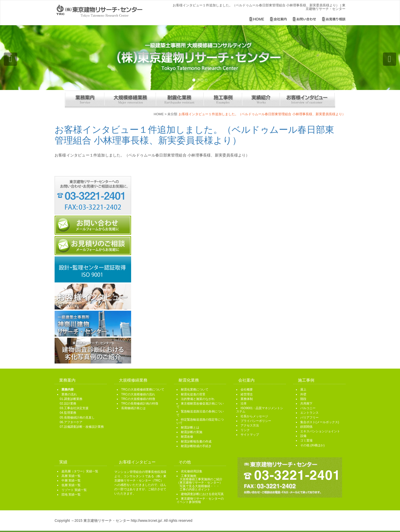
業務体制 (247, 399)
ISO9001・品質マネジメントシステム (260, 410)
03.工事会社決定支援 (74, 408)
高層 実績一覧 (71, 476)
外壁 (303, 394)
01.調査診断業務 (71, 399)
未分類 (172, 114)
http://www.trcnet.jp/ (146, 521)
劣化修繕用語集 (192, 471)
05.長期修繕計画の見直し (77, 418)
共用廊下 (306, 404)
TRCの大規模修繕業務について (143, 390)
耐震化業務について (195, 390)
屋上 (303, 390)
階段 (303, 399)
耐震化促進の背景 (193, 394)
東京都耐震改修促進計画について (200, 405)
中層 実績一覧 (71, 481)
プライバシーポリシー (256, 421)
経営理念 (247, 394)
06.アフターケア (71, 422)
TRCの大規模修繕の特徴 (138, 399)
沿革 (244, 404)
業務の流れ (69, 394)
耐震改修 (187, 437)
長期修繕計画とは (133, 408)
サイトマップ (250, 435)
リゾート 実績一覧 (74, 490)
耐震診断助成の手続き (196, 446)
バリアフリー (309, 418)
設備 (303, 436)
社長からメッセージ (254, 416)
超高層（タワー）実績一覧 (80, 471)
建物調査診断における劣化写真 (202, 494)
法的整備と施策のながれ (198, 399)
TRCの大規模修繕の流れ (138, 394)
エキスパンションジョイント (320, 431)
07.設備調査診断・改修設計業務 (82, 427)
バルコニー (308, 408)
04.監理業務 (68, 413)
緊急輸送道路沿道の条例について (200, 413)
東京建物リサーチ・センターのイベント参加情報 (200, 500)
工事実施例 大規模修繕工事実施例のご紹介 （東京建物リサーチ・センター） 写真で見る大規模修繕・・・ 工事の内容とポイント (199, 483)
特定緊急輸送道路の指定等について (200, 421)
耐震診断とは (190, 427)
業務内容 (68, 390)
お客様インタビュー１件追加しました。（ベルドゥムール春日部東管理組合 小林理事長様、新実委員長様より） (194, 135)
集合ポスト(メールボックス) (320, 422)
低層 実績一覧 (71, 485)
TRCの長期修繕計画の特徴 (140, 404)
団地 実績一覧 (71, 495)
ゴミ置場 (306, 440)
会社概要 (247, 390)
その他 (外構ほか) (312, 445)
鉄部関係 (306, 427)
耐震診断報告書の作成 (196, 442)
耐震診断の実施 (192, 432)
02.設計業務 (68, 404)
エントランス (309, 413)
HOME (159, 114)
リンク (245, 430)
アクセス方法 (250, 425)
